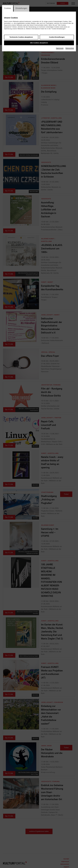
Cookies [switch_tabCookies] (8, 8)
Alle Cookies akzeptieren (39, 43)
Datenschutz (70, 48)
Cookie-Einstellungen (57, 37)
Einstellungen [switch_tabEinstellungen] (21, 8)
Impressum (60, 48)
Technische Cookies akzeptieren (21, 37)
